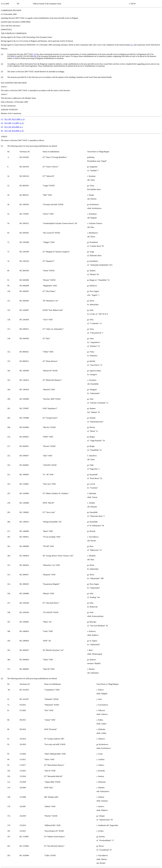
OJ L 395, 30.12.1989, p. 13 (14, 119)
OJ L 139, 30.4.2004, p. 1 (14, 127)
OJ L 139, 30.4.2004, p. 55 (14, 131)
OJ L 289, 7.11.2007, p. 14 (14, 123)
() (132, 45)
